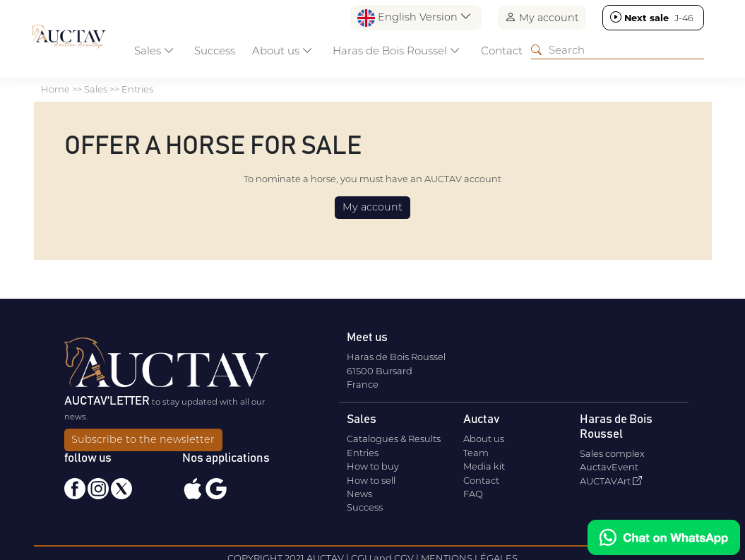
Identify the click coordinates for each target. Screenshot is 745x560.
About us (484, 439)
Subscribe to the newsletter (143, 439)
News (359, 494)
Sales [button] (154, 50)
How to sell (371, 480)
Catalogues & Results (394, 439)
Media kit (484, 466)
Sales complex (612, 453)
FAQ (473, 494)
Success (215, 50)
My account (542, 17)
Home (55, 89)
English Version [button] (415, 18)
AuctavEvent (609, 467)
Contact (502, 50)
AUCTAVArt (611, 481)
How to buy (373, 466)
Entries (137, 89)
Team (476, 453)
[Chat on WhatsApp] (664, 537)
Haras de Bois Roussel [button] (397, 50)
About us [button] (282, 50)
